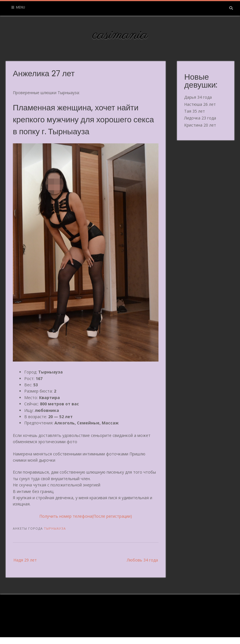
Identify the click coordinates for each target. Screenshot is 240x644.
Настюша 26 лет (200, 104)
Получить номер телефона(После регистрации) (86, 516)
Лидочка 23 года (200, 118)
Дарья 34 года (198, 97)
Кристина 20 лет (200, 125)
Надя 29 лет (25, 560)
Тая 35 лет (195, 111)
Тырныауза (55, 528)
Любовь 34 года (142, 560)
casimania (120, 35)
